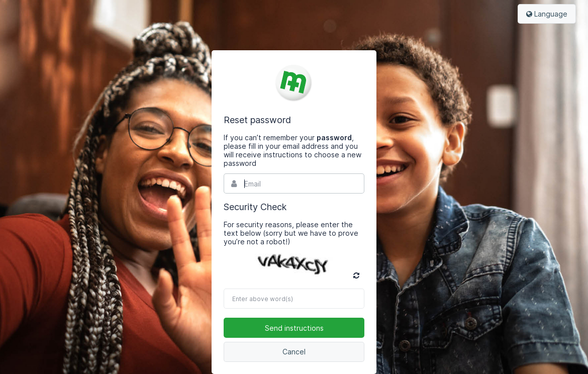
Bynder (294, 82)
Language (547, 14)
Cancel (294, 352)
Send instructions (294, 328)
